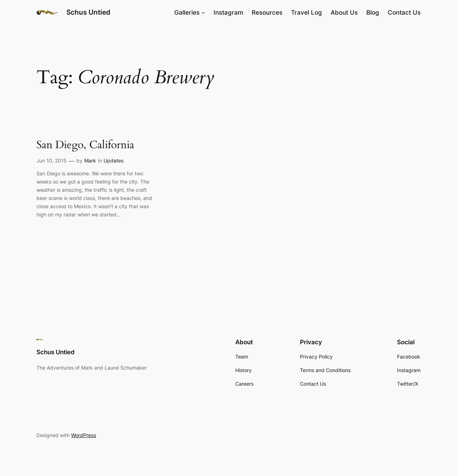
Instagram (228, 12)
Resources (267, 12)
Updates (114, 161)
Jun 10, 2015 (52, 161)
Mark (90, 161)
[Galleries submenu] (203, 12)
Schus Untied (88, 12)
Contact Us (404, 12)
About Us (344, 12)
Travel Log (307, 12)
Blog (373, 12)
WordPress (84, 435)
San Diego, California (85, 145)
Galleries (187, 12)
